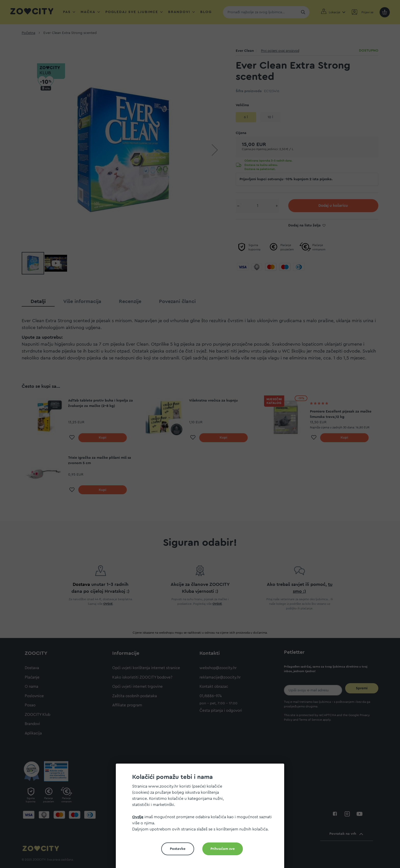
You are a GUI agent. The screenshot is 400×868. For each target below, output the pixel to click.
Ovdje (138, 817)
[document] (202, 818)
